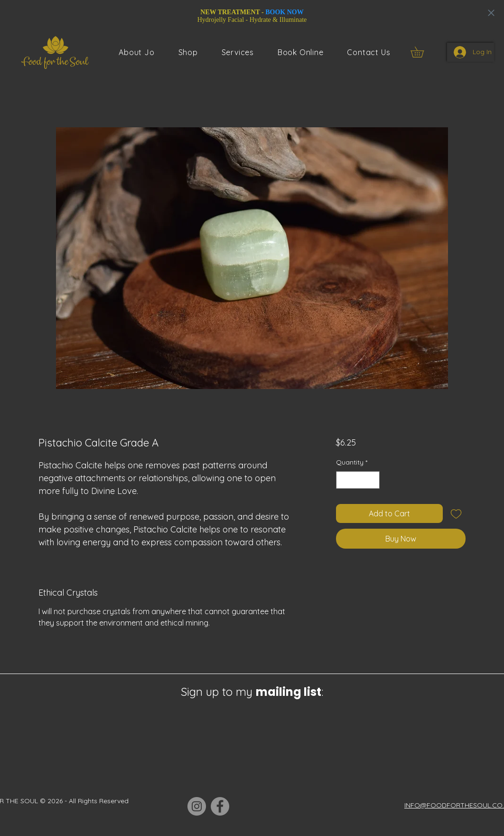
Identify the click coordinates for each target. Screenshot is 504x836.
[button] (238, 52)
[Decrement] (343, 480)
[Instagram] (197, 806)
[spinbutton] (358, 480)
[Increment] (372, 480)
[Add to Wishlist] (456, 513)
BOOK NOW (285, 12)
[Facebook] (220, 806)
